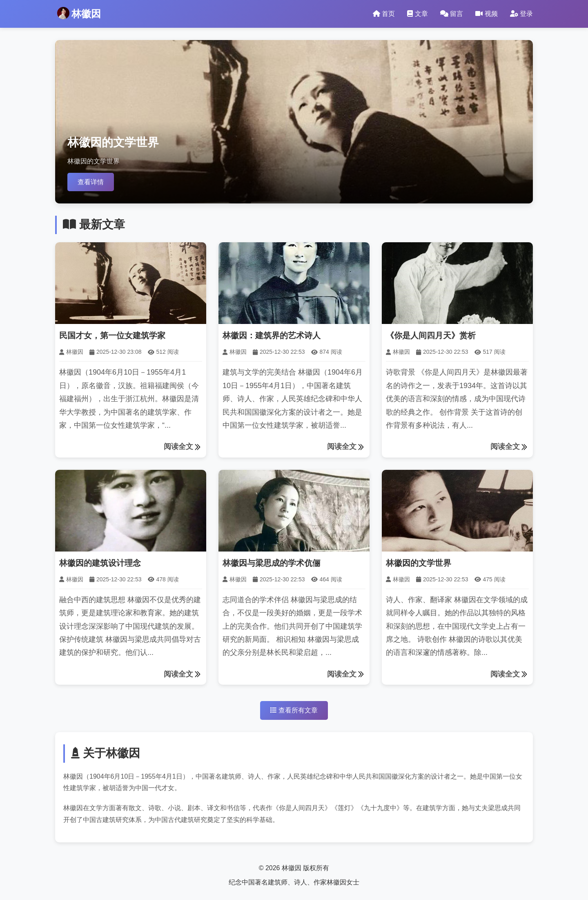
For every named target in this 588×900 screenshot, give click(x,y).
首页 (384, 14)
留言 (452, 14)
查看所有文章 (294, 710)
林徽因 (79, 13)
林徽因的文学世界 (419, 563)
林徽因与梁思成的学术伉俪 (272, 563)
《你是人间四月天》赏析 (431, 335)
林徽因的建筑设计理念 (100, 563)
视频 (486, 14)
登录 (521, 14)
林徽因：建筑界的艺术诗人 (272, 335)
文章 (417, 14)
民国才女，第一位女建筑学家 (112, 335)
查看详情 (91, 182)
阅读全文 (183, 447)
